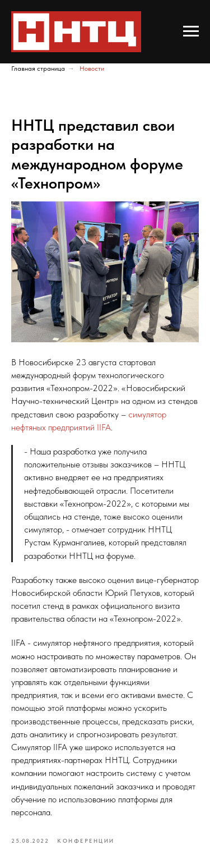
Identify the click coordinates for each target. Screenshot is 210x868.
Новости (92, 68)
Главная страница (38, 68)
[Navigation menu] (191, 31)
